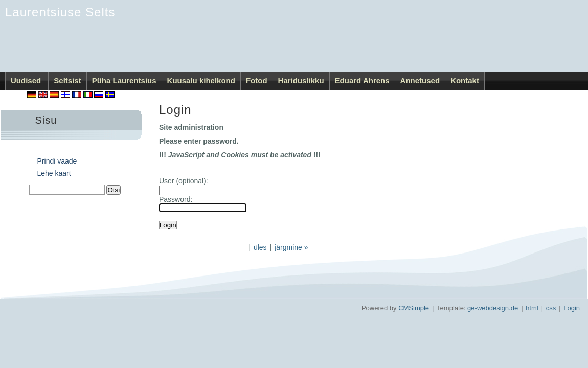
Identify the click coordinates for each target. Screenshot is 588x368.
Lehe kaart (54, 173)
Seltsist (67, 80)
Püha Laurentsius (124, 80)
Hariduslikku (301, 80)
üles (260, 247)
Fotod (257, 80)
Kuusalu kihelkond (201, 80)
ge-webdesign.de (493, 308)
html (532, 308)
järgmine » (291, 247)
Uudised (27, 80)
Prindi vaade (57, 161)
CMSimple (414, 308)
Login (572, 308)
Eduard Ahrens (362, 80)
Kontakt (465, 80)
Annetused (420, 80)
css (551, 308)
